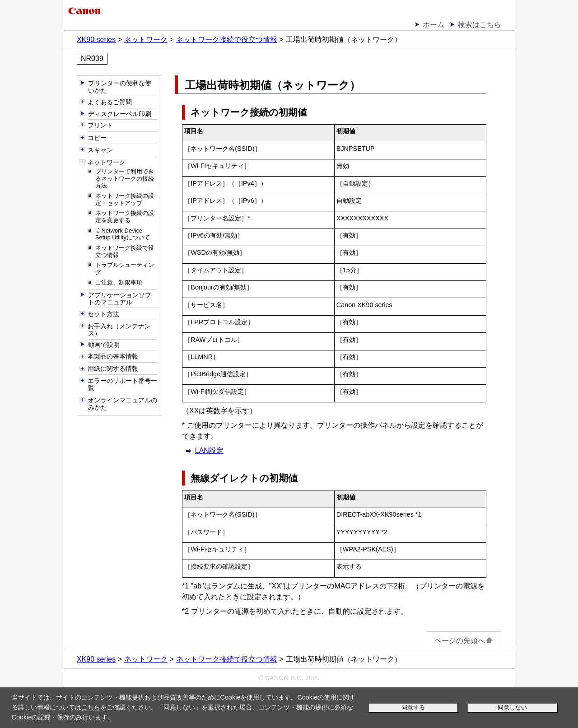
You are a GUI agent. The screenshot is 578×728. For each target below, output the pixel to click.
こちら (91, 707)
